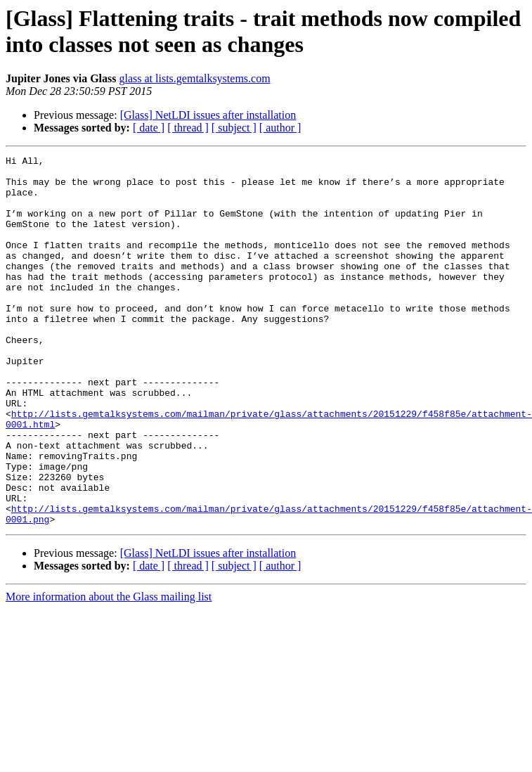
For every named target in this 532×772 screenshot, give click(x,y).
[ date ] (149, 128)
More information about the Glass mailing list (109, 670)
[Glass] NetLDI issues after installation (208, 115)
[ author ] (280, 128)
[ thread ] (188, 128)
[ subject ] (234, 128)
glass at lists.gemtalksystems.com (195, 78)
